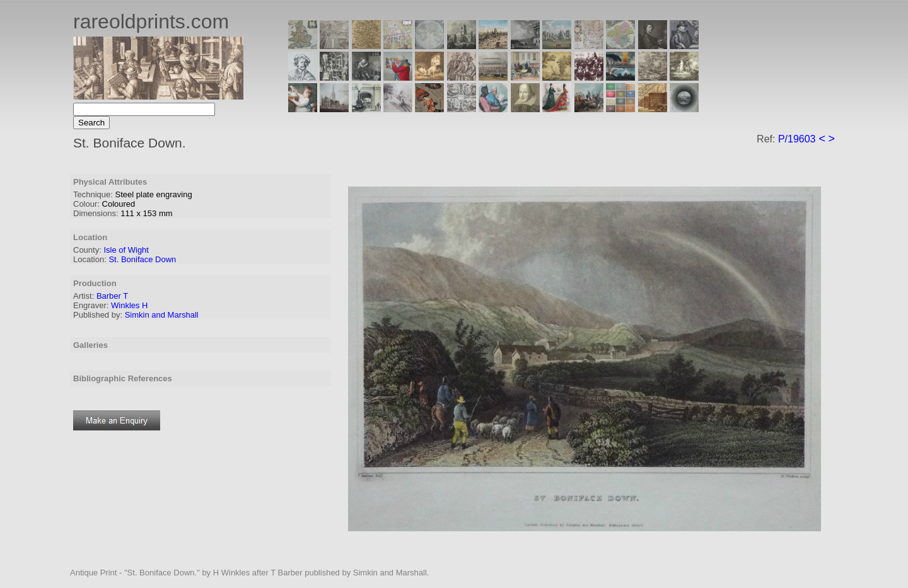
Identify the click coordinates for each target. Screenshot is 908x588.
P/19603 (797, 139)
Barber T (112, 296)
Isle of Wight (126, 250)
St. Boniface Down (142, 259)
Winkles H (130, 305)
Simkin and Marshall (162, 315)
